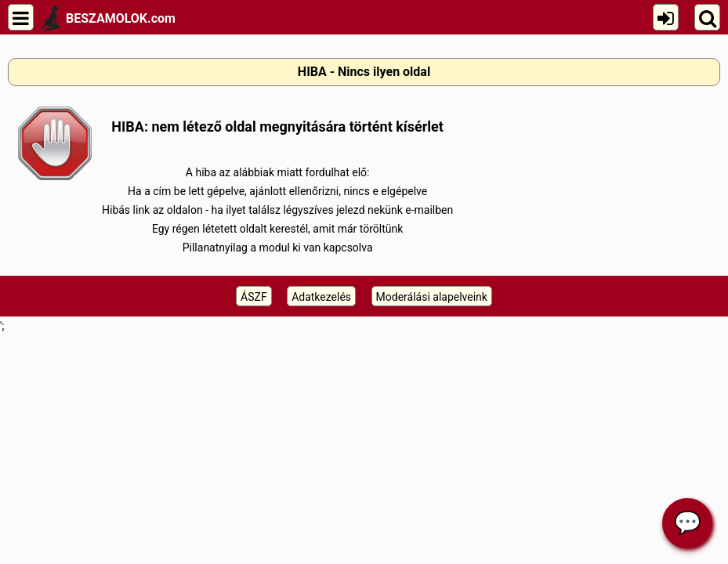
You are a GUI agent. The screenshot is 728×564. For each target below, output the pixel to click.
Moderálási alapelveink (432, 297)
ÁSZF (254, 297)
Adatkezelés (321, 297)
